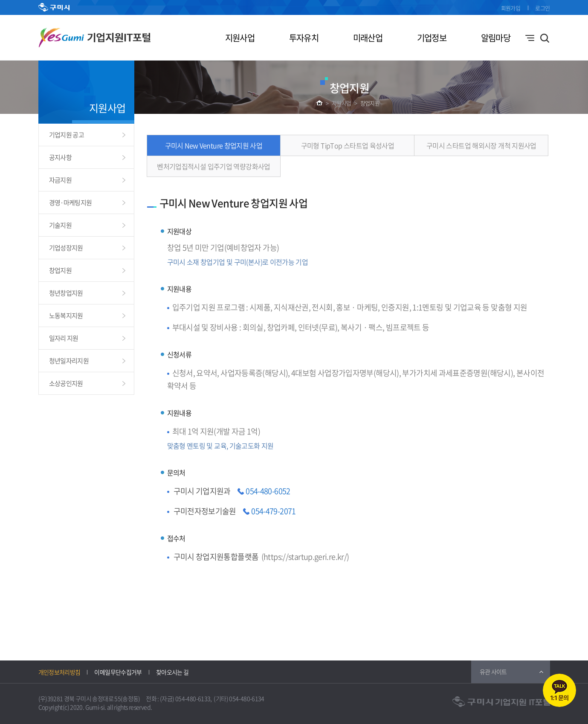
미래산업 (368, 38)
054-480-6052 (268, 491)
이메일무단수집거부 (118, 672)
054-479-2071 (273, 511)
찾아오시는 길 (172, 672)
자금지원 (60, 180)
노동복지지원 (66, 316)
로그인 (542, 8)
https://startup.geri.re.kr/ (305, 557)
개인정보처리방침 (59, 672)
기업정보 (432, 38)
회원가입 (511, 8)
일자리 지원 (64, 338)
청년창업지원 (66, 293)
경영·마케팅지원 (71, 203)
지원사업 (240, 38)
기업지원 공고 (67, 135)
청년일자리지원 (69, 361)
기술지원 (60, 225)
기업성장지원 (66, 248)
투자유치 (304, 38)
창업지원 (370, 103)
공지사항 (60, 157)
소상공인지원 (66, 383)
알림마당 (496, 38)
